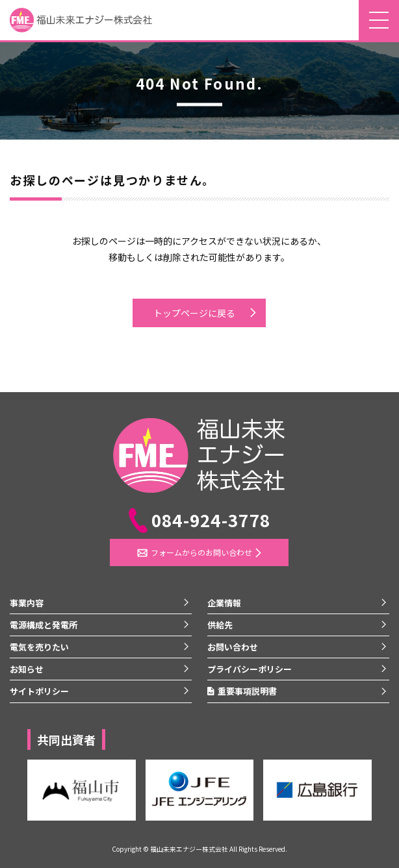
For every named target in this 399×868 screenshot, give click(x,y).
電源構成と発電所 (44, 625)
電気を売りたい (39, 647)
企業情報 (224, 603)
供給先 (220, 625)
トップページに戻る (194, 313)
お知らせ (27, 669)
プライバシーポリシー (250, 669)
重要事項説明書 (242, 691)
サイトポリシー (39, 691)
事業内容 (27, 603)
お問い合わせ (233, 647)
